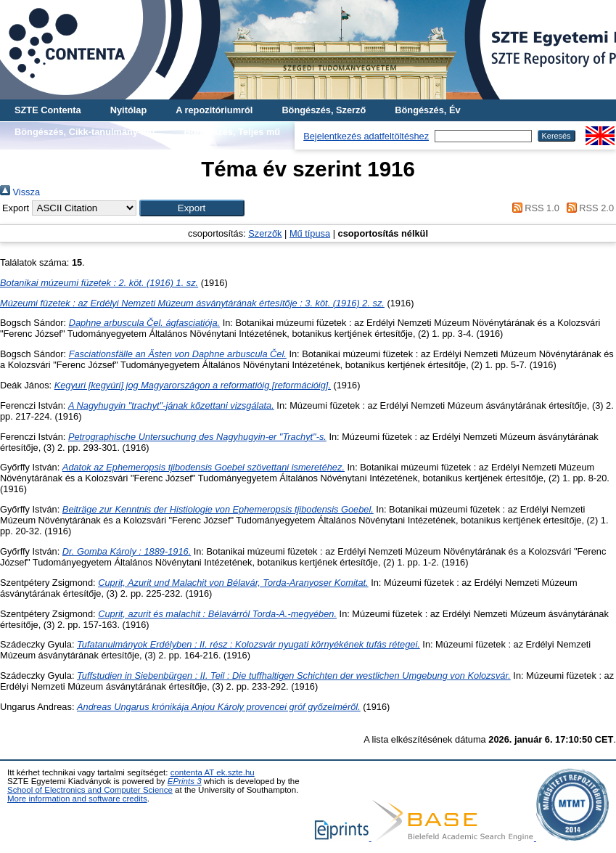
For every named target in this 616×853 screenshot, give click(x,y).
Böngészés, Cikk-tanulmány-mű (85, 132)
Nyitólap (128, 110)
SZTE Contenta (48, 110)
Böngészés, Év (427, 110)
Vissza (20, 192)
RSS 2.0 (588, 208)
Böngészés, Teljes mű (232, 132)
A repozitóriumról (214, 110)
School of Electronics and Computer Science (90, 790)
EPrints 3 (185, 781)
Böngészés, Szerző (324, 110)
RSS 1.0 (533, 208)
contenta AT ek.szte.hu (213, 772)
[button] (192, 208)
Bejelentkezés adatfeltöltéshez (366, 136)
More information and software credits (77, 799)
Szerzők (265, 233)
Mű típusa (310, 233)
